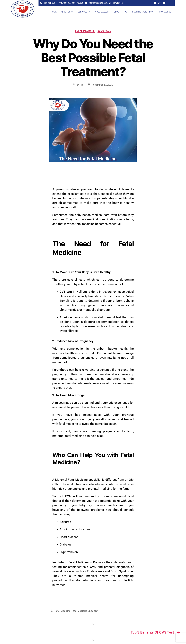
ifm (82, 85)
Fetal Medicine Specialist (85, 611)
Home (54, 12)
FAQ (126, 12)
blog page (104, 31)
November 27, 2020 (102, 85)
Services (84, 12)
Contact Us (165, 12)
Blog (117, 12)
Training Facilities (143, 12)
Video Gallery (102, 12)
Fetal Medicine (85, 31)
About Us (67, 12)
